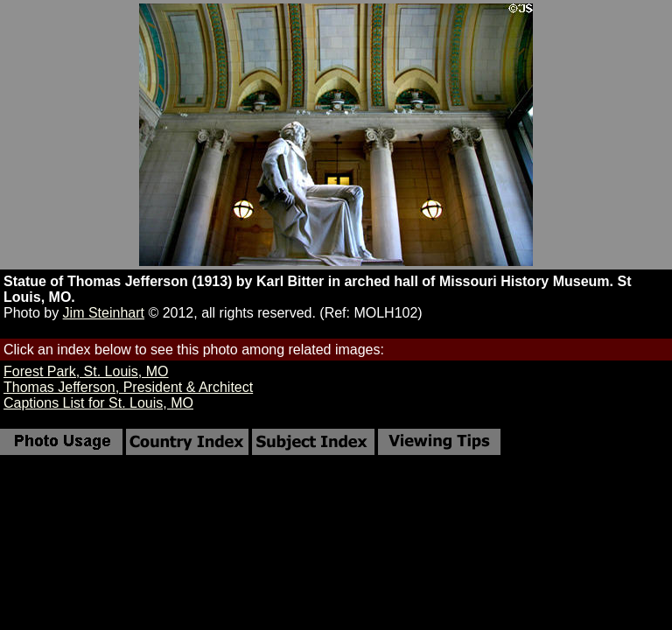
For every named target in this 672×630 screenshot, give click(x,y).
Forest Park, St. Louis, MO (86, 371)
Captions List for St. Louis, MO (98, 403)
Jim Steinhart (104, 313)
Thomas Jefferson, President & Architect (128, 387)
